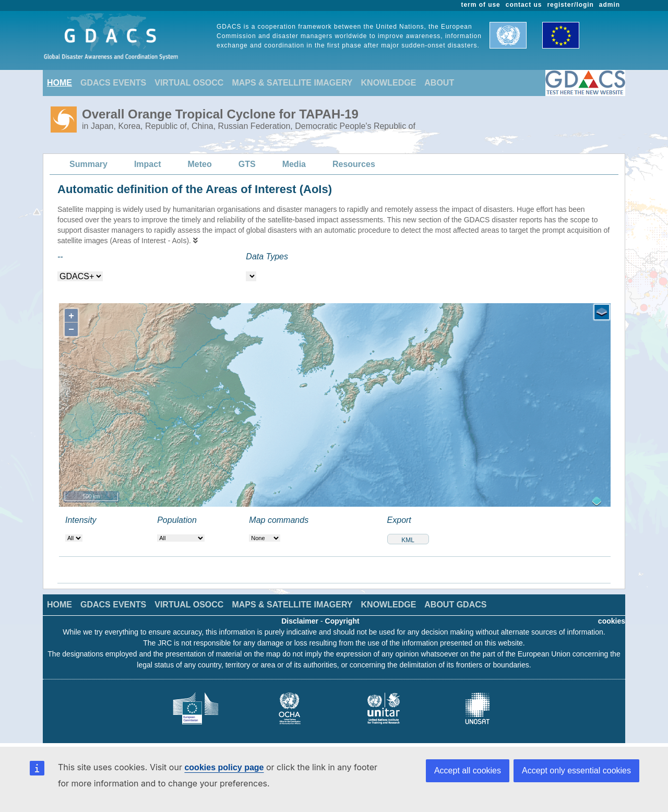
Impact (148, 164)
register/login (570, 5)
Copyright (342, 621)
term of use (481, 5)
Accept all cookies (468, 771)
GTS (247, 164)
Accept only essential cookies (576, 771)
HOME (59, 83)
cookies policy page (224, 767)
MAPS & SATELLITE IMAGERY (292, 83)
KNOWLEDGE (389, 83)
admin (610, 5)
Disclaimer (300, 621)
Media (294, 164)
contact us (524, 5)
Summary (88, 164)
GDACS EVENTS (113, 83)
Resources (354, 164)
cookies (612, 621)
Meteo (200, 164)
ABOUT (439, 83)
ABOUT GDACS (455, 605)
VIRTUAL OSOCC (189, 83)
